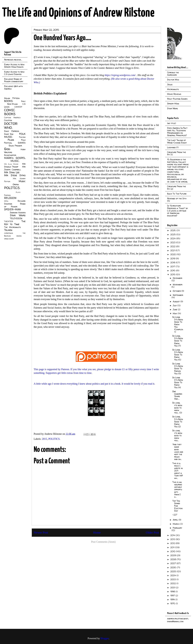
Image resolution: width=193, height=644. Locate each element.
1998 (173, 592)
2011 (173, 547)
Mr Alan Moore (11, 164)
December (177, 278)
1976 (173, 603)
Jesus (170, 85)
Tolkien (8, 230)
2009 (173, 555)
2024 (173, 238)
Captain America (12, 118)
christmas (8, 233)
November (178, 285)
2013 (173, 539)
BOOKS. (9, 101)
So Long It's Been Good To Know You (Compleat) (178, 324)
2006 (174, 567)
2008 (174, 559)
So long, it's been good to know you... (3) (177, 408)
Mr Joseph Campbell (15, 168)
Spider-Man (173, 104)
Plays (18, 192)
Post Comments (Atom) (103, 542)
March (176, 524)
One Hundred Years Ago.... (177, 395)
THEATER (9, 221)
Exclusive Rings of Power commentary (14, 80)
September (178, 295)
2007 (173, 563)
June (175, 309)
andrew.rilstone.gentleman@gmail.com (178, 620)
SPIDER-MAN (12, 209)
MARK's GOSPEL (15, 158)
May (175, 313)
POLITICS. (54, 439)
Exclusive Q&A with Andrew (13, 87)
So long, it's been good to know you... (177, 435)
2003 (173, 579)
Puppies (7, 195)
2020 (173, 254)
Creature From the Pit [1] (177, 153)
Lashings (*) (173, 147)
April (176, 520)
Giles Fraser (15, 146)
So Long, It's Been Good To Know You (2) (178, 422)
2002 (173, 583)
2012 (173, 543)
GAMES (22, 143)
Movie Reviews (174, 94)
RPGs (6, 201)
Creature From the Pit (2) (177, 188)
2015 (45, 439)
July (175, 305)
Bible (23, 101)
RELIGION (10, 198)
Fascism (22, 137)
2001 (173, 588)
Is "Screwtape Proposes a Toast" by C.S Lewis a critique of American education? (177, 211)
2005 (174, 571)
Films (11, 140)
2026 (173, 230)
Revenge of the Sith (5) (177, 200)
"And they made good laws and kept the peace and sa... (178, 452)
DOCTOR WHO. (11, 126)
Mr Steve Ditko (15, 175)
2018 (173, 263)
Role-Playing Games (177, 99)
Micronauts (173, 89)
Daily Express (12, 131)
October (177, 291)
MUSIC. (15, 161)
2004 (173, 575)
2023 (173, 242)
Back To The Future (177, 194)
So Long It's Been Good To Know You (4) (178, 382)
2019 (173, 259)
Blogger (105, 638)
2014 (173, 535)
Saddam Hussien (18, 212)
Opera (16, 184)
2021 (173, 250)
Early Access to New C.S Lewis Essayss (14, 73)
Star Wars (18, 215)
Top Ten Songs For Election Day (177, 506)
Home (97, 532)
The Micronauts (12, 227)
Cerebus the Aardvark (173, 74)
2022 (173, 246)
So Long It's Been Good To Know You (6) (178, 355)
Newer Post (41, 532)
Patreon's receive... (13, 60)
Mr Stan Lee (12, 172)
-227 (175, 515)
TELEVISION (16, 218)
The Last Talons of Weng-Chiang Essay (177, 141)
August (177, 301)
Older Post (152, 532)
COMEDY (18, 107)
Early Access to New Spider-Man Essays (14, 66)
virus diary (9, 239)
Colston (8, 120)
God (7, 149)
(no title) (172, 123)
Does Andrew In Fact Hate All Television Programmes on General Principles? (177, 132)
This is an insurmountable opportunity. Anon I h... (177, 489)
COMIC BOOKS (10, 112)
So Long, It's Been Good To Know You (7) (178, 341)
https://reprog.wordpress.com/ (120, 75)
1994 (173, 599)
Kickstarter (10, 155)
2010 (173, 551)
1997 (173, 596)
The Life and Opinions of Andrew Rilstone (78, 13)
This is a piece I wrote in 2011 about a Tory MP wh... (178, 471)
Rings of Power (15, 205)
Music (22, 181)
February (177, 528)
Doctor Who (173, 80)
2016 (173, 270)
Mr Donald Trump (15, 165)
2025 (173, 234)
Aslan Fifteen (12, 98)
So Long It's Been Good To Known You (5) (178, 369)
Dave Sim (9, 134)
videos (19, 236)
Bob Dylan (12, 104)
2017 (173, 267)
